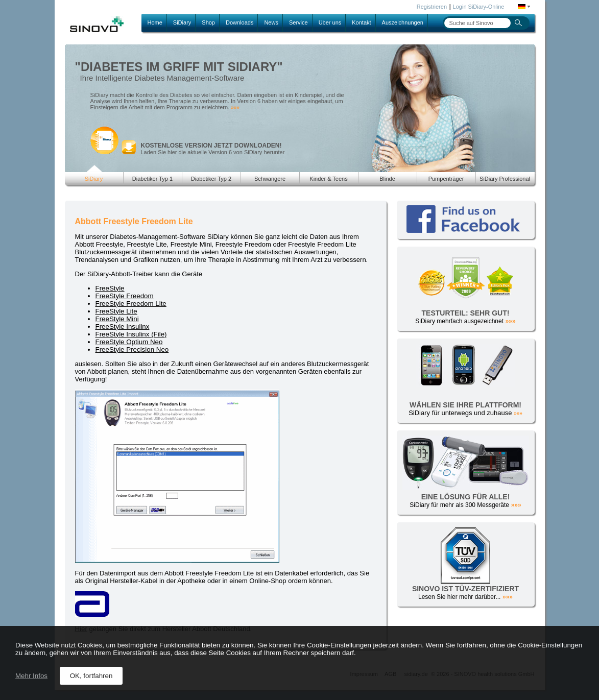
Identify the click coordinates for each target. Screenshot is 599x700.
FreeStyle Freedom (125, 296)
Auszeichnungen (403, 22)
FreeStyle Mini (117, 319)
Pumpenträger (446, 179)
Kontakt (361, 22)
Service (298, 22)
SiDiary (182, 22)
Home (155, 22)
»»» (235, 107)
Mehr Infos (31, 676)
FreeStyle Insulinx (123, 327)
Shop (208, 22)
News (271, 22)
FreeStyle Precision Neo (132, 349)
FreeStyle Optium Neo (129, 342)
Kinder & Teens (328, 179)
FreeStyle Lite (116, 311)
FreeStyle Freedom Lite (131, 304)
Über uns (330, 22)
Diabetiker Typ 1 (152, 179)
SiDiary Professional (505, 179)
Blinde (387, 179)
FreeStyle (110, 288)
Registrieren (432, 7)
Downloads (239, 22)
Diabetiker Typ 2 (211, 179)
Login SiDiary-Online (479, 7)
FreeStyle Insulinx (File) (131, 334)
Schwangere (270, 179)
